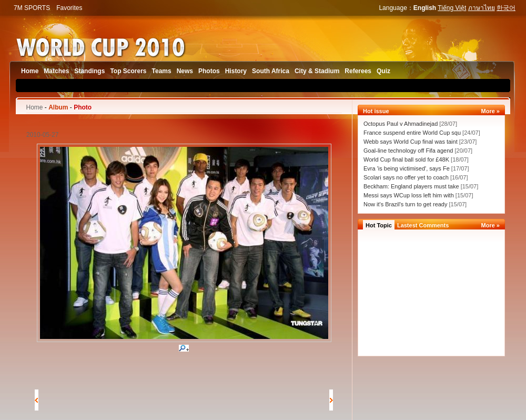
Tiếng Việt (452, 8)
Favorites (69, 8)
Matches (56, 71)
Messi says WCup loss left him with (409, 195)
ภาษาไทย (482, 8)
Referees (358, 71)
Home (30, 71)
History (236, 71)
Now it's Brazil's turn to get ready (405, 204)
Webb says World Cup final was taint (411, 142)
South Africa (271, 71)
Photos (209, 71)
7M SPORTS (32, 8)
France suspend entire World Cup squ (412, 133)
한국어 (506, 8)
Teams (162, 71)
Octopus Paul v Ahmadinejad (401, 124)
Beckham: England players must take (412, 186)
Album (58, 107)
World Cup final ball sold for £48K (406, 159)
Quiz (383, 71)
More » (490, 111)
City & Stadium (317, 71)
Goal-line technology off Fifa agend (408, 151)
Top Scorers (128, 71)
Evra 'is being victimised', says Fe (407, 168)
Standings (89, 71)
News (185, 71)
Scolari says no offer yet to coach (407, 177)
